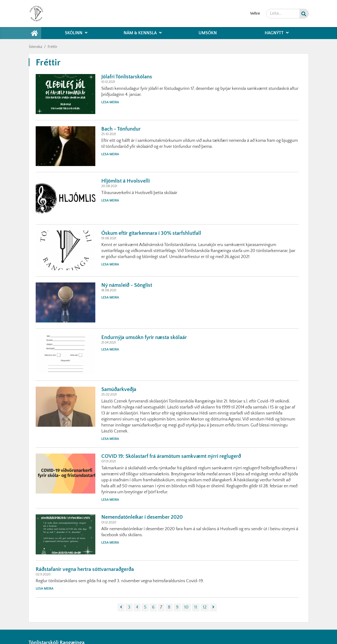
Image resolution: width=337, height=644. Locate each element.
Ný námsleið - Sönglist (127, 285)
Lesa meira (110, 102)
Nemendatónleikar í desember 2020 (142, 517)
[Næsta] (213, 607)
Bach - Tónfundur (121, 129)
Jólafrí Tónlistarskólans (127, 77)
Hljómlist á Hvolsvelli (126, 181)
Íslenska (36, 47)
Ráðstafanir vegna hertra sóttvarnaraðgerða (85, 569)
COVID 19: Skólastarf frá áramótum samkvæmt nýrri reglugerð (171, 456)
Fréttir (53, 47)
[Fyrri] (121, 607)
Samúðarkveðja (119, 389)
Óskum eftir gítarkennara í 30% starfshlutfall (151, 233)
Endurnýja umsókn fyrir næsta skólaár (144, 337)
